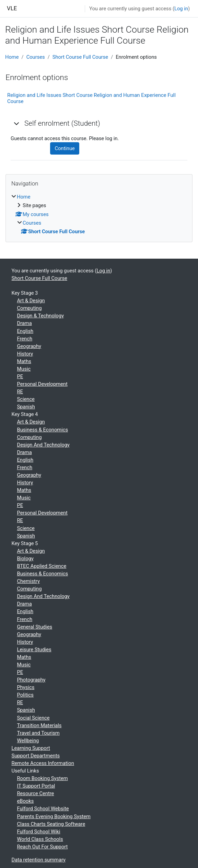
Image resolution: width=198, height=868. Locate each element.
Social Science (33, 718)
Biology (25, 559)
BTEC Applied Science (42, 566)
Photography (31, 680)
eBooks (26, 801)
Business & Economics (43, 430)
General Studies (35, 627)
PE (20, 376)
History (25, 354)
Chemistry (28, 581)
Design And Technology (43, 445)
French (25, 339)
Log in (181, 9)
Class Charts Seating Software (51, 824)
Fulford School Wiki (39, 832)
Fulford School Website (43, 809)
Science (26, 399)
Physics (26, 687)
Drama (25, 323)
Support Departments (36, 756)
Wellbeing (28, 741)
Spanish (26, 407)
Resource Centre (36, 793)
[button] (17, 123)
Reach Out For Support (43, 847)
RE (20, 392)
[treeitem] (99, 214)
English (25, 331)
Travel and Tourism (38, 733)
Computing (30, 308)
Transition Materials (39, 725)
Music (24, 369)
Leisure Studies (34, 650)
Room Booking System (43, 778)
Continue (65, 148)
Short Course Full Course (80, 57)
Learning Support (31, 748)
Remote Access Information (43, 763)
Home (12, 57)
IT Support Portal (36, 786)
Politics (25, 695)
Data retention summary (39, 860)
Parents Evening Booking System (54, 816)
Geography (29, 346)
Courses (36, 57)
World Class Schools (40, 839)
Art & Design (31, 301)
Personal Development (42, 384)
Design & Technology (40, 316)
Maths (24, 361)
